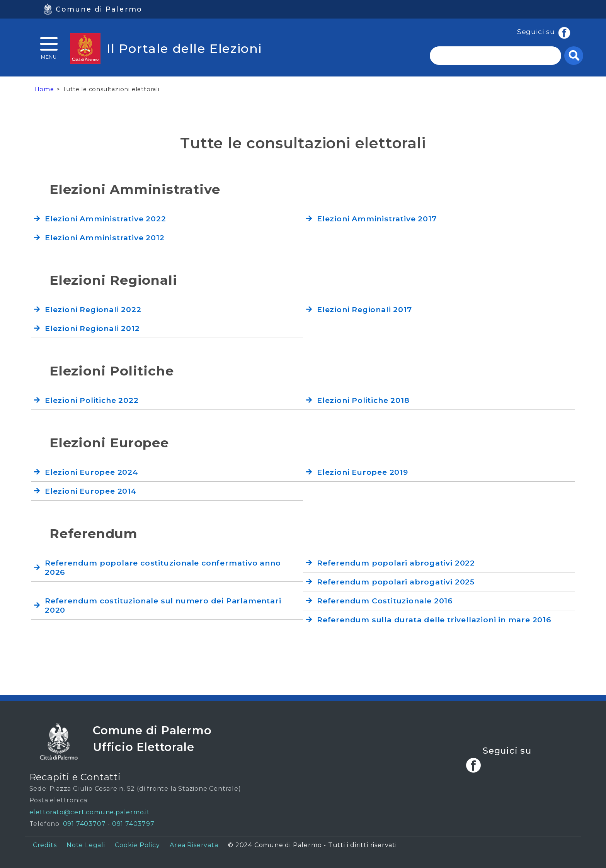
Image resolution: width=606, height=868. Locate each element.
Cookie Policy (137, 845)
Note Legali (86, 845)
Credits (45, 845)
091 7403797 (133, 824)
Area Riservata (194, 845)
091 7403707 (84, 824)
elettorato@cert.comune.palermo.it (90, 812)
